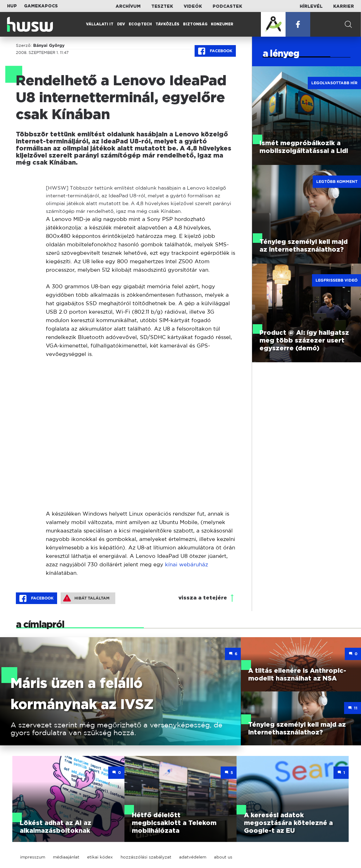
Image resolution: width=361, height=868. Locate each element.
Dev (121, 24)
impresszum (33, 857)
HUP (12, 6)
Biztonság (195, 24)
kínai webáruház (186, 564)
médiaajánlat (66, 857)
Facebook (215, 51)
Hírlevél (311, 6)
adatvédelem (193, 857)
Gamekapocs (41, 6)
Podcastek (227, 6)
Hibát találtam (86, 598)
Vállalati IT (100, 24)
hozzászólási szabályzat (146, 857)
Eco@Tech (140, 24)
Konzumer (222, 24)
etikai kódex (100, 857)
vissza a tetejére (203, 598)
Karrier (344, 6)
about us (223, 857)
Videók (193, 6)
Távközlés (167, 24)
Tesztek (162, 6)
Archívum (128, 6)
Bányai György (49, 45)
